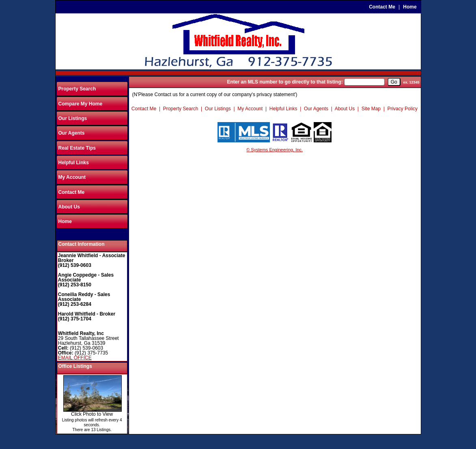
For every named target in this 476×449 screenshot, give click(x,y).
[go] (394, 82)
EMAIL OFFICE (75, 358)
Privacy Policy (402, 109)
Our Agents (72, 133)
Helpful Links (74, 163)
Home (410, 7)
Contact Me (382, 7)
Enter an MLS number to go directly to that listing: (285, 82)
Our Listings (73, 118)
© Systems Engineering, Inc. (275, 150)
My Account (72, 177)
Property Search (77, 89)
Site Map (371, 109)
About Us (69, 207)
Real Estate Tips (77, 148)
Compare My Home (81, 104)
